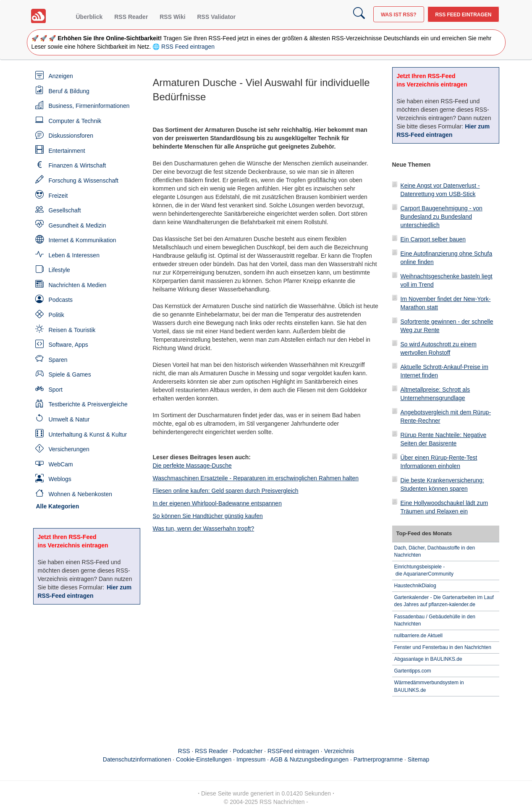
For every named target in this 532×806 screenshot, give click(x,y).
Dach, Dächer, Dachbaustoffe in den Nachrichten (435, 551)
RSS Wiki (172, 17)
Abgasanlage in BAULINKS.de (428, 659)
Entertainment (67, 151)
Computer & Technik (75, 121)
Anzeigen (61, 76)
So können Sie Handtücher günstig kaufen (208, 516)
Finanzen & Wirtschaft (77, 165)
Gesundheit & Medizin (77, 225)
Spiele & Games (70, 374)
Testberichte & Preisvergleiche (88, 404)
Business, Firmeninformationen (89, 106)
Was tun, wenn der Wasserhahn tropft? (204, 529)
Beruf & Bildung (69, 91)
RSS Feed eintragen (463, 15)
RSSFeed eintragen (293, 751)
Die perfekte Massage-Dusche (192, 466)
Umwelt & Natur (69, 419)
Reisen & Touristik (72, 330)
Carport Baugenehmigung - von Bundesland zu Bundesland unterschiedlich (442, 217)
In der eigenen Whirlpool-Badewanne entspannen (217, 503)
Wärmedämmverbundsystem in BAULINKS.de (429, 686)
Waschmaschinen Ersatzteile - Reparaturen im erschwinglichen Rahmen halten (256, 478)
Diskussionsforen (71, 136)
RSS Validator (216, 17)
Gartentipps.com (413, 671)
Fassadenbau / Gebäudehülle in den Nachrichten (435, 620)
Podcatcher (248, 751)
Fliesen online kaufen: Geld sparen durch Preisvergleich (226, 491)
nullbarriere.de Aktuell (418, 636)
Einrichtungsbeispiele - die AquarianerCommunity (424, 570)
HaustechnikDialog (415, 586)
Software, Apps (68, 345)
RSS (184, 751)
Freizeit (58, 196)
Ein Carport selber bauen (433, 239)
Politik (56, 315)
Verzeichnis (339, 751)
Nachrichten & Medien (78, 285)
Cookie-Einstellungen (204, 759)
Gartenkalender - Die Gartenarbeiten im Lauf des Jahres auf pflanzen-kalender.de (444, 601)
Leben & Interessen (74, 255)
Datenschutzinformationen (137, 759)
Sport (56, 390)
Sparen (58, 360)
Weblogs (60, 479)
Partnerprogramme (378, 759)
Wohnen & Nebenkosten (81, 494)
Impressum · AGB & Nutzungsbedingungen (292, 759)
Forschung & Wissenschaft (84, 181)
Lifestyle (59, 270)
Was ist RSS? (399, 15)
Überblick (89, 17)
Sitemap (418, 759)
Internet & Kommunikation (83, 240)
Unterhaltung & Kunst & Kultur (88, 434)
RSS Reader (131, 17)
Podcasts (61, 300)
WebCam (61, 464)
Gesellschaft (65, 210)
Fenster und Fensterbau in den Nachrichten (443, 647)
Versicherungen (69, 449)
